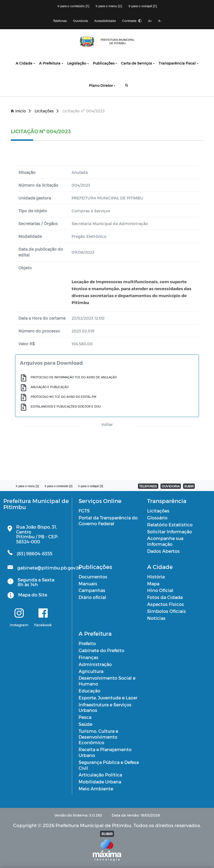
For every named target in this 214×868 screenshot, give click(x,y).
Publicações (104, 63)
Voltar (107, 424)
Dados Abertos (163, 551)
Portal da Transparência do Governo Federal (108, 521)
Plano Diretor (101, 85)
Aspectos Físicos (166, 604)
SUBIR (189, 486)
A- (160, 21)
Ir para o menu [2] (109, 6)
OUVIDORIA (171, 486)
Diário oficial (92, 597)
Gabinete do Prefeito (101, 650)
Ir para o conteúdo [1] (73, 6)
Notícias (156, 618)
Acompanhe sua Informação (165, 541)
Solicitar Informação (170, 532)
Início (21, 111)
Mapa (153, 584)
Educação (89, 691)
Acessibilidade (105, 21)
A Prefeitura (50, 63)
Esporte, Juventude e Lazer (108, 698)
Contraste (132, 21)
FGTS (84, 511)
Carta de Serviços (136, 63)
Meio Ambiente (96, 789)
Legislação (77, 63)
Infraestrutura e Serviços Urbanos (105, 707)
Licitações (47, 111)
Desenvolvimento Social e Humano (107, 681)
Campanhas (92, 590)
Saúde (85, 724)
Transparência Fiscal (177, 63)
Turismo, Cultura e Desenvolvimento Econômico (98, 737)
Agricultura (91, 671)
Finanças (88, 657)
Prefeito (87, 643)
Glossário (157, 518)
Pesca (85, 717)
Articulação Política (100, 775)
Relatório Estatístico (170, 525)
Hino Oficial (160, 590)
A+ (150, 21)
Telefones (60, 21)
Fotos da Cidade (165, 597)
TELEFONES (148, 486)
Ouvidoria (80, 21)
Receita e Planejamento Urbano (105, 752)
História (156, 577)
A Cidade (24, 63)
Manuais (88, 584)
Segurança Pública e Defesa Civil (109, 765)
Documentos (93, 577)
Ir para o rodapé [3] (143, 6)
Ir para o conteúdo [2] (59, 486)
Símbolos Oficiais (166, 611)
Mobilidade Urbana (100, 782)
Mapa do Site (33, 595)
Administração (95, 664)
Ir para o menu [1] (27, 486)
